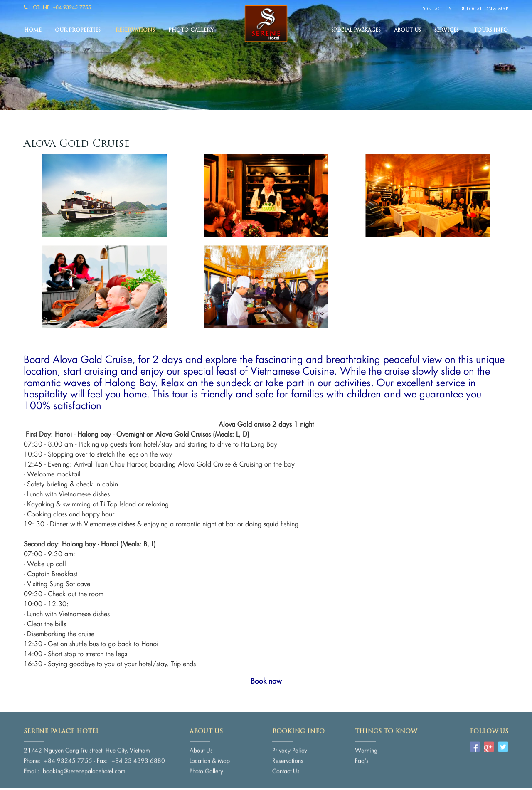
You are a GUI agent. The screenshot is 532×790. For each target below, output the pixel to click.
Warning (366, 748)
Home (33, 30)
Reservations (135, 30)
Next (505, 58)
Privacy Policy (290, 748)
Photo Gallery (191, 30)
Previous (27, 58)
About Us (407, 30)
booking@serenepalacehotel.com (84, 769)
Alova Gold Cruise (77, 144)
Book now (266, 681)
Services (447, 30)
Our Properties (78, 30)
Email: (31, 769)
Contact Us (436, 10)
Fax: (102, 758)
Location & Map (485, 9)
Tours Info (491, 30)
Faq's (362, 758)
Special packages (356, 30)
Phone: (32, 758)
